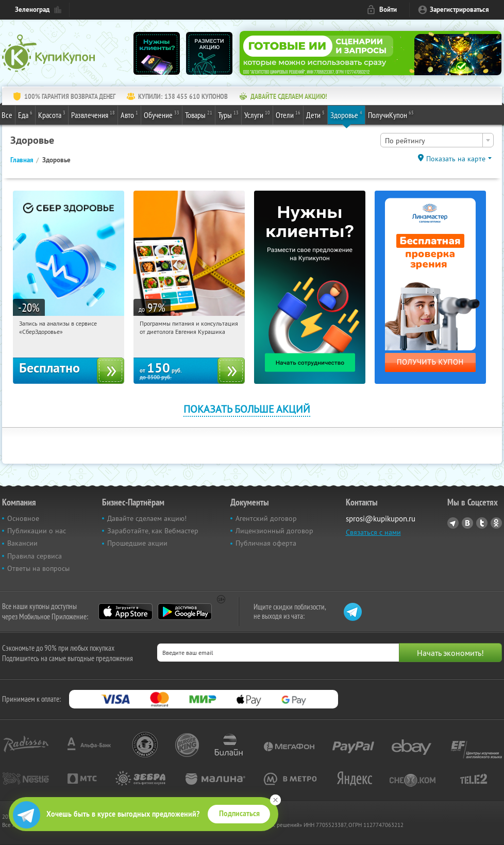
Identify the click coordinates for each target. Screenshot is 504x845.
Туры (228, 114)
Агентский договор (266, 518)
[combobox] (437, 140)
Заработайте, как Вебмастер (153, 531)
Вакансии (22, 543)
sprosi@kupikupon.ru (381, 519)
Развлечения (93, 114)
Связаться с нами (373, 532)
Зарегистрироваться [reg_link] (459, 10)
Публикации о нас (37, 531)
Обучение (162, 114)
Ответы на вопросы (38, 568)
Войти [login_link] (388, 10)
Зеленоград (32, 10)
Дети (315, 114)
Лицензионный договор (274, 531)
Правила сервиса (35, 556)
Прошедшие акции (137, 543)
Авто (129, 114)
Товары (199, 114)
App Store (125, 612)
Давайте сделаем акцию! (147, 518)
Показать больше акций (247, 409)
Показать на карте (456, 159)
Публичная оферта (266, 543)
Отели (288, 114)
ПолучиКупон (391, 114)
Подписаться (239, 814)
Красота (52, 114)
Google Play (185, 612)
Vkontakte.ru (467, 523)
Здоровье (346, 114)
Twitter (482, 523)
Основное (23, 518)
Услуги (257, 114)
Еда (25, 114)
